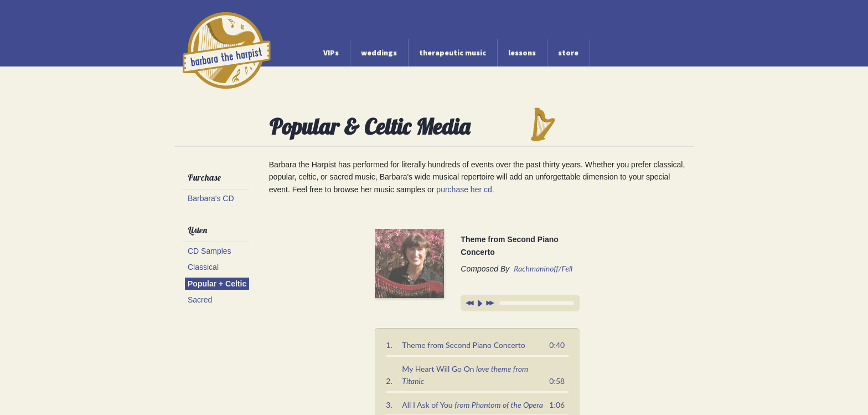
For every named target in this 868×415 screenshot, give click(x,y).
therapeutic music (453, 53)
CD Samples (210, 251)
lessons (522, 53)
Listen (197, 230)
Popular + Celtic (217, 284)
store (568, 53)
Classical (203, 267)
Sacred (200, 300)
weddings (379, 53)
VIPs (331, 53)
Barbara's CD (211, 198)
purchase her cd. (465, 189)
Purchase (204, 177)
